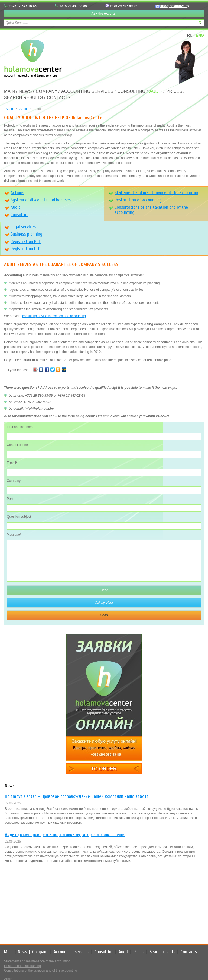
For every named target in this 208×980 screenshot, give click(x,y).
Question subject (19, 517)
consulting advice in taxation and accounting (54, 316)
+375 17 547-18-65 (23, 6)
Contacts (59, 98)
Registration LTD (26, 249)
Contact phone (17, 445)
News (25, 91)
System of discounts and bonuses (41, 200)
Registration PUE (26, 241)
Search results (24, 98)
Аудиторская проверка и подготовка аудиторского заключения (65, 835)
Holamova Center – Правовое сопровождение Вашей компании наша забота (77, 796)
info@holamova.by (175, 6)
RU (190, 35)
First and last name (21, 427)
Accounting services (87, 91)
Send (104, 615)
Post (10, 499)
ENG (200, 35)
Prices (174, 91)
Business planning (26, 234)
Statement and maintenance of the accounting (157, 193)
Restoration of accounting (138, 200)
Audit (156, 91)
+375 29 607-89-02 (124, 6)
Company (47, 91)
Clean (104, 590)
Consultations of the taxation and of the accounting (151, 210)
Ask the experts (103, 14)
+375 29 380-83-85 (73, 6)
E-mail (12, 463)
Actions (17, 193)
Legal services (23, 227)
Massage (14, 535)
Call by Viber (104, 603)
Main (9, 91)
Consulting (131, 91)
